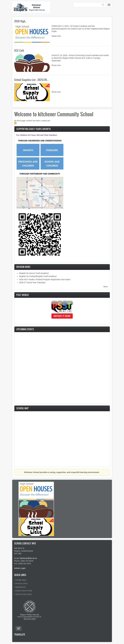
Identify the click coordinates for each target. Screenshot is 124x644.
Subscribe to (15, 123)
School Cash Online (24, 594)
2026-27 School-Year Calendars (32, 282)
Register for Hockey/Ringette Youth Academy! (38, 276)
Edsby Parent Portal (24, 591)
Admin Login (20, 568)
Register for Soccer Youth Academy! (34, 273)
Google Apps (21, 580)
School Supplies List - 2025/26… (31, 80)
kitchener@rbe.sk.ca (28, 558)
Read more (56, 36)
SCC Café (19, 50)
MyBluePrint (21, 587)
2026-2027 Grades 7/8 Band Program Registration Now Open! (45, 279)
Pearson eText (22, 583)
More (106, 287)
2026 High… (20, 21)
